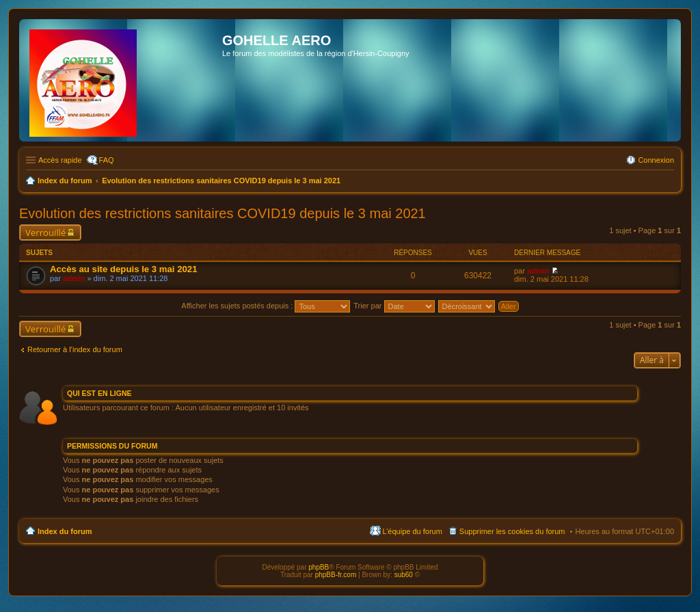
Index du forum (65, 531)
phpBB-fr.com (336, 575)
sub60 (404, 575)
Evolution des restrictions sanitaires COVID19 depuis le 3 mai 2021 (223, 213)
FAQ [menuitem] (107, 160)
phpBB (319, 567)
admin (74, 278)
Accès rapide (60, 160)
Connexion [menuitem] (656, 160)
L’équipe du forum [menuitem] (412, 531)
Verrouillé (45, 232)
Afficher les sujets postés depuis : (266, 306)
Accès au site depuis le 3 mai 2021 (124, 269)
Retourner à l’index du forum (75, 349)
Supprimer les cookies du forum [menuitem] (512, 531)
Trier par (394, 306)
